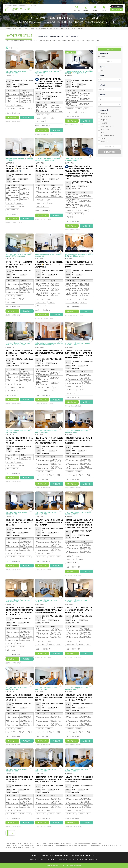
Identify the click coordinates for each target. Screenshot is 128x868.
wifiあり (104, 139)
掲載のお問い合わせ (91, 859)
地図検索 (95, 10)
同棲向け (104, 120)
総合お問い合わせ (117, 9)
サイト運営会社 (78, 859)
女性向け (104, 114)
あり (102, 70)
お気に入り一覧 (117, 6)
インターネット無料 (107, 135)
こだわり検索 (104, 10)
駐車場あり (105, 142)
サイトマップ (44, 859)
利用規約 (52, 859)
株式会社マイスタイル (77, 125)
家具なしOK (105, 129)
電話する (28, 118)
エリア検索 (77, 10)
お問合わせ (13, 118)
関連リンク (34, 859)
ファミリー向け (106, 117)
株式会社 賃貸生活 (16, 121)
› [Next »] (24, 833)
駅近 (103, 132)
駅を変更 (109, 61)
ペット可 (104, 123)
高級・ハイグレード (107, 126)
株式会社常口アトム (47, 134)
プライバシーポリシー (64, 859)
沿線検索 (86, 10)
